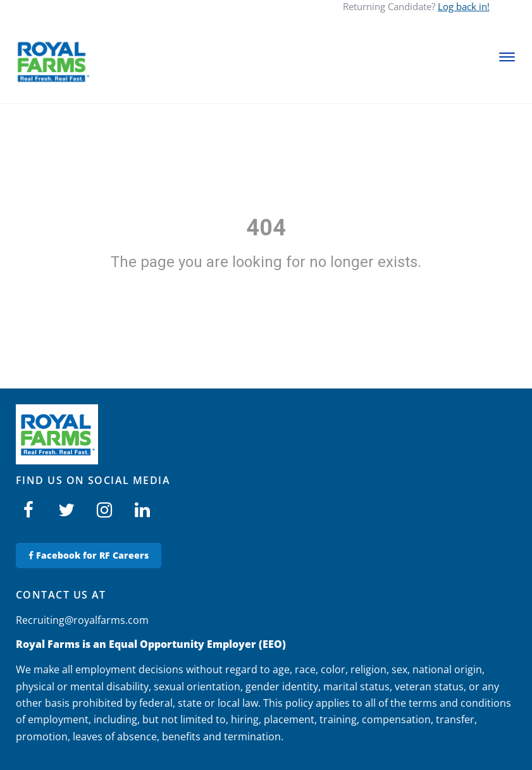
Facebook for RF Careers (89, 555)
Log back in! (464, 6)
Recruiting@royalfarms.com (82, 620)
